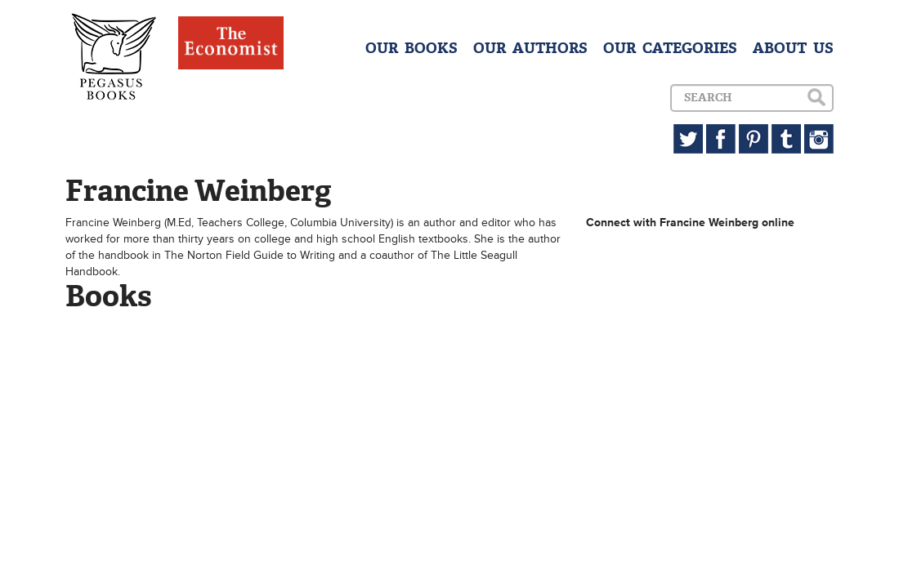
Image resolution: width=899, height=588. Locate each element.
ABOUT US (793, 48)
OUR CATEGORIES (670, 48)
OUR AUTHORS (530, 48)
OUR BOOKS (411, 48)
